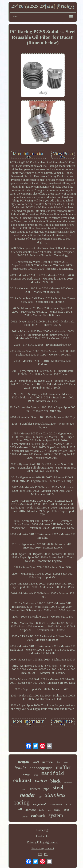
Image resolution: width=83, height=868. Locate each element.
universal (48, 762)
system (56, 815)
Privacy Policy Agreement (43, 842)
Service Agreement (43, 848)
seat (66, 809)
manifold (53, 774)
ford (59, 762)
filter (66, 763)
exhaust (22, 780)
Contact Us (43, 836)
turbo (42, 810)
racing (22, 802)
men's (57, 810)
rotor (25, 817)
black (55, 781)
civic (36, 775)
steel (58, 788)
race (36, 761)
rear (24, 789)
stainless (55, 795)
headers (35, 789)
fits (40, 797)
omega (26, 775)
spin (68, 804)
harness (31, 810)
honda (20, 768)
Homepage (43, 830)
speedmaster (56, 805)
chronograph (41, 768)
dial (49, 810)
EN (40, 854)
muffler (63, 767)
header (28, 795)
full (19, 809)
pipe (46, 789)
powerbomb (68, 783)
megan (24, 761)
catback (38, 816)
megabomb (40, 804)
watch (41, 781)
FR (46, 854)
